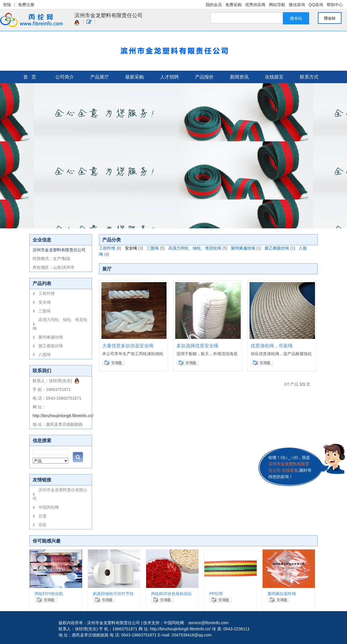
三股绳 (45, 311)
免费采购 (233, 5)
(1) (259, 248)
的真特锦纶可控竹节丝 (113, 594)
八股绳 (45, 355)
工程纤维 (47, 293)
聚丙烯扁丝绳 (51, 337)
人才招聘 (169, 77)
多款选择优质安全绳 (197, 346)
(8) (119, 248)
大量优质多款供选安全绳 (128, 346)
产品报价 (204, 77)
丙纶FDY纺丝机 (49, 594)
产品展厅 (100, 77)
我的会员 (214, 5)
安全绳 (45, 302)
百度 (43, 516)
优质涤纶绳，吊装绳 (272, 346)
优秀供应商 (255, 5)
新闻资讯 (239, 77)
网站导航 (277, 5)
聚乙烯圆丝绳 (51, 346)
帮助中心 (335, 5)
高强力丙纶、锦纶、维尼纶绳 (195, 248)
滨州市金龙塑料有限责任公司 (109, 15)
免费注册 (26, 5)
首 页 (30, 77)
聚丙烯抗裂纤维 (282, 594)
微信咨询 (297, 5)
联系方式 (309, 77)
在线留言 (274, 77)
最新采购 (134, 77)
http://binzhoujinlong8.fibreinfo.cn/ (63, 416)
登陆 (7, 5)
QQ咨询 (316, 5)
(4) (107, 254)
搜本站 (296, 18)
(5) (162, 248)
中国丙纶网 (49, 507)
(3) (141, 248)
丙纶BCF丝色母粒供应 (171, 594)
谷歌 (43, 525)
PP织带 (216, 594)
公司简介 (65, 77)
